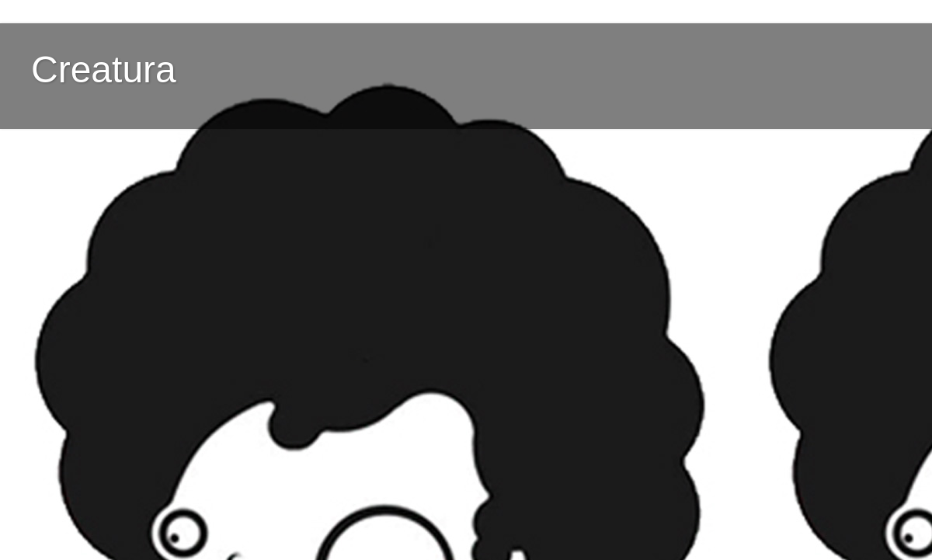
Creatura (104, 70)
